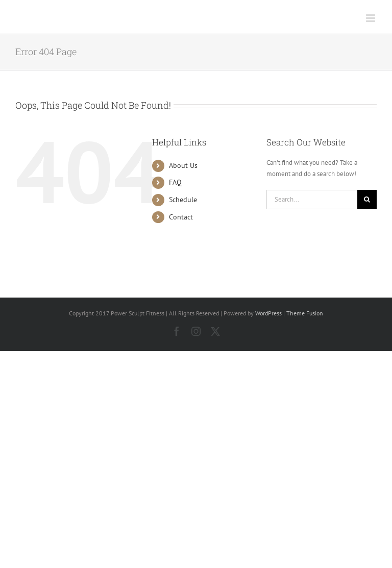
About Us (183, 165)
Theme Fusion (305, 313)
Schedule (183, 200)
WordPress (268, 313)
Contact (181, 217)
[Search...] (312, 200)
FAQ (175, 182)
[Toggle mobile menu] (371, 18)
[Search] (367, 200)
